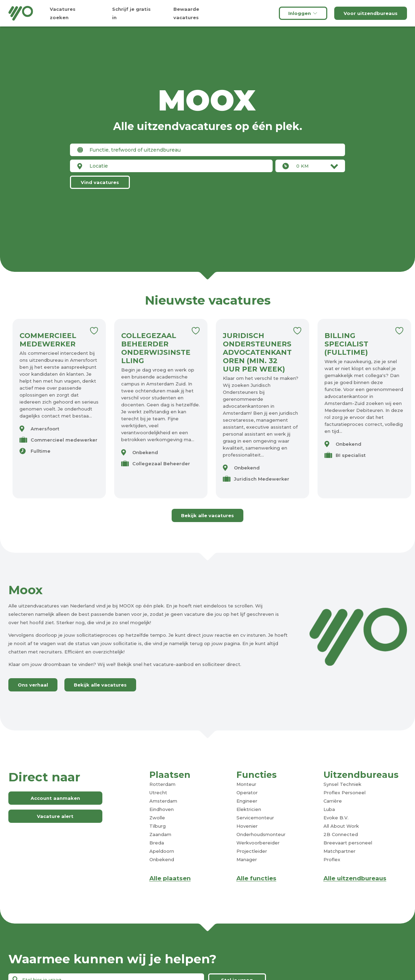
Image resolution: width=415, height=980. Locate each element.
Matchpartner (339, 851)
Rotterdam (162, 784)
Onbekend (162, 859)
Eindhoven (162, 809)
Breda (157, 843)
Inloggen (303, 13)
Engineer (247, 801)
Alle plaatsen (170, 878)
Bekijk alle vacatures (207, 515)
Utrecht (158, 793)
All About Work (341, 826)
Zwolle (157, 818)
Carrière (333, 801)
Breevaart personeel (348, 843)
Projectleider (252, 851)
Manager (247, 859)
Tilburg (158, 826)
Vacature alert (55, 816)
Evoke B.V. (336, 818)
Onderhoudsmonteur (261, 834)
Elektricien (249, 809)
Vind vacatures (100, 182)
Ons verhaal (33, 685)
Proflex (332, 859)
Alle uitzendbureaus (355, 878)
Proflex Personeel (344, 793)
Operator (247, 793)
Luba (329, 809)
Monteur (246, 784)
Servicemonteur (255, 818)
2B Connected (341, 834)
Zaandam (160, 834)
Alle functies (256, 878)
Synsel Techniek (342, 784)
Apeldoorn (162, 851)
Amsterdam (163, 801)
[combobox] (207, 150)
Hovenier (247, 826)
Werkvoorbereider (258, 843)
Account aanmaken (55, 798)
